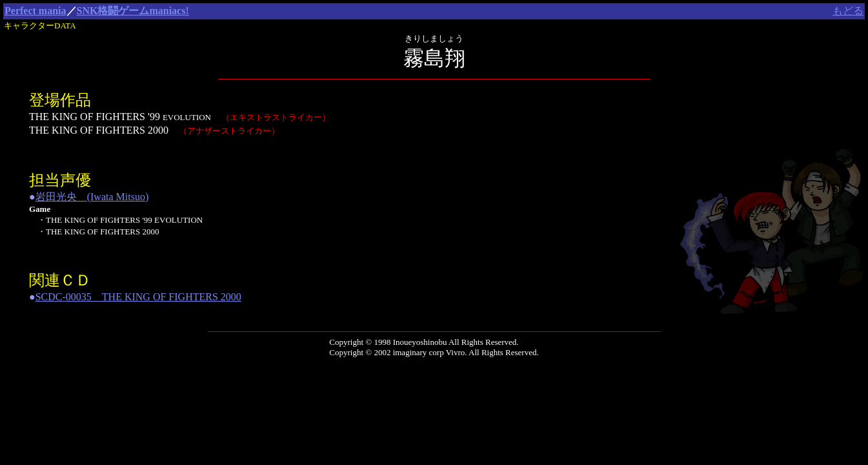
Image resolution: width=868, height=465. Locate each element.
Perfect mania (35, 11)
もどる (848, 11)
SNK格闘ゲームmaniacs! (133, 11)
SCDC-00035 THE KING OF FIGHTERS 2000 (138, 297)
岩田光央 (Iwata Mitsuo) (92, 197)
